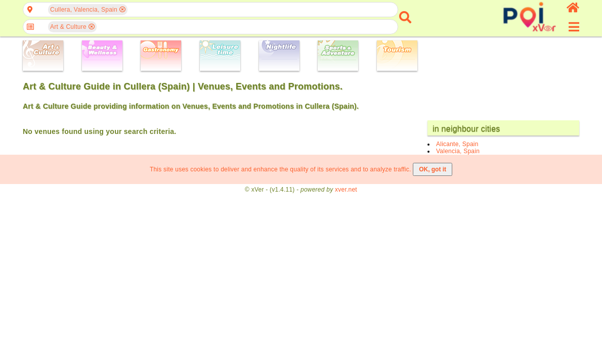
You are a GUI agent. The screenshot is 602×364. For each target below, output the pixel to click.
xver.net (346, 190)
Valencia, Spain (458, 151)
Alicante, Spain (457, 144)
